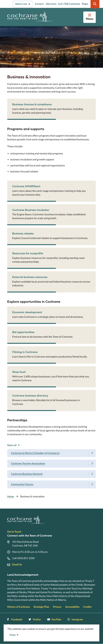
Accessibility (72, 607)
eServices (51, 4)
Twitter (35, 619)
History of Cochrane (19, 607)
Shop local (19, 372)
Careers (39, 4)
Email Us (17, 565)
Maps (85, 4)
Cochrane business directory (30, 395)
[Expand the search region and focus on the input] (95, 4)
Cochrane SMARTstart (26, 186)
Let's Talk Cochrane (69, 4)
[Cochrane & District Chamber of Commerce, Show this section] (51, 453)
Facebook (15, 619)
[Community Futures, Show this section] (51, 484)
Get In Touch (14, 532)
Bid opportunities (23, 332)
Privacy (57, 607)
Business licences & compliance (32, 104)
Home (11, 496)
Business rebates (23, 233)
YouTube (54, 619)
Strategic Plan (41, 607)
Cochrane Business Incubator (31, 210)
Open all (12, 445)
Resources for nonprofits (28, 253)
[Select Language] (23, 4)
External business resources (30, 277)
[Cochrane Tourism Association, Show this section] (51, 464)
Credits (87, 607)
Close (13, 635)
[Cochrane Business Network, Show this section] (51, 474)
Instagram (75, 619)
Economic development (27, 312)
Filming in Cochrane (25, 352)
